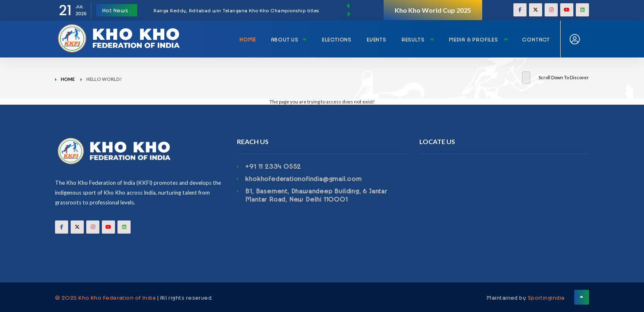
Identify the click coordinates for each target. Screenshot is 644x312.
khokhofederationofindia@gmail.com (303, 179)
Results (418, 39)
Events (377, 39)
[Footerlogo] (140, 151)
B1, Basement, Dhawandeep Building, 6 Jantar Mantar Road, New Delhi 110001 (316, 195)
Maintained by (526, 297)
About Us (289, 39)
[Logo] (121, 29)
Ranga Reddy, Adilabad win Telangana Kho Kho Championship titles (236, 10)
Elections (337, 39)
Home (247, 39)
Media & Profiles (478, 39)
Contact (536, 39)
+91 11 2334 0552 (273, 166)
